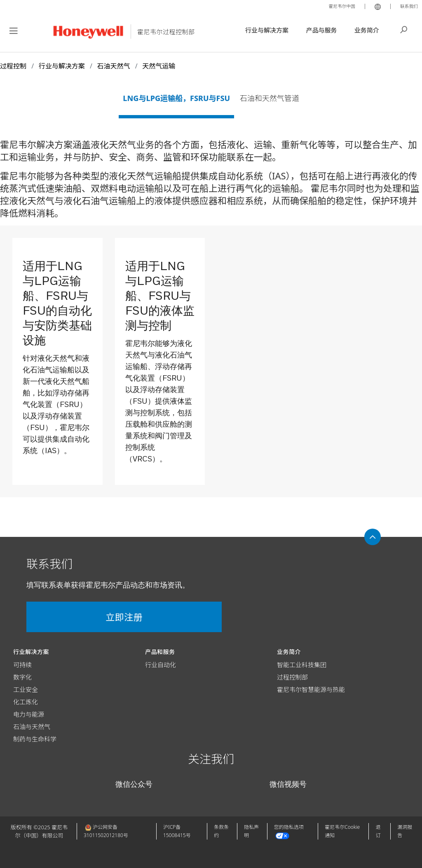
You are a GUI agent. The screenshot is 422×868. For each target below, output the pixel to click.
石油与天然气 (32, 727)
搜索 (404, 29)
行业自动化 (161, 665)
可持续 (22, 665)
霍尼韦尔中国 (335, 6)
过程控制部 (292, 677)
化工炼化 (26, 702)
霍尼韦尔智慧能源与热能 (311, 689)
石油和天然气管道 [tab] (270, 98)
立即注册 (74, 617)
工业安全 (26, 689)
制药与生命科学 (35, 739)
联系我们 (407, 6)
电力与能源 (29, 714)
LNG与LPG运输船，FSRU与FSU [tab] (176, 98)
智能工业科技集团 (302, 665)
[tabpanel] (211, 318)
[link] (57, 357)
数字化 (22, 677)
